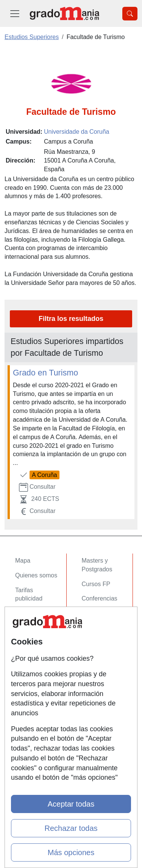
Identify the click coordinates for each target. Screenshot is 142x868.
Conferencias (100, 598)
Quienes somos (36, 575)
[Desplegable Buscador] (130, 14)
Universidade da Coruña (77, 132)
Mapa (23, 561)
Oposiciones (98, 637)
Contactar (28, 660)
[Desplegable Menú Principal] (15, 13)
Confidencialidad (37, 675)
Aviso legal (30, 689)
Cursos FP (96, 584)
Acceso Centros (37, 637)
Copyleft (26, 704)
